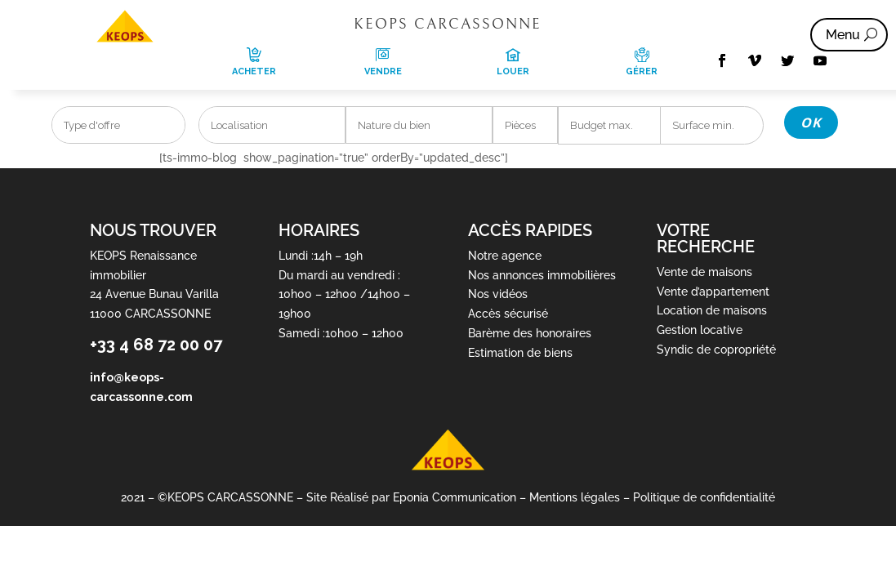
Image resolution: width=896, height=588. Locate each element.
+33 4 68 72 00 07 (156, 345)
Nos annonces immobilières (542, 275)
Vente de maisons (704, 272)
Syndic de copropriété (716, 350)
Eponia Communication (455, 497)
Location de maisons (712, 310)
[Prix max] (610, 125)
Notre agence (505, 256)
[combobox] (118, 125)
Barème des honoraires (530, 333)
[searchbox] (118, 126)
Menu (843, 35)
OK (811, 122)
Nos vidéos (498, 294)
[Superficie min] (712, 125)
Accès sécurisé (508, 314)
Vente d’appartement (713, 292)
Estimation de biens (520, 353)
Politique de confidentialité (704, 497)
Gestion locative (700, 330)
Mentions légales (575, 497)
